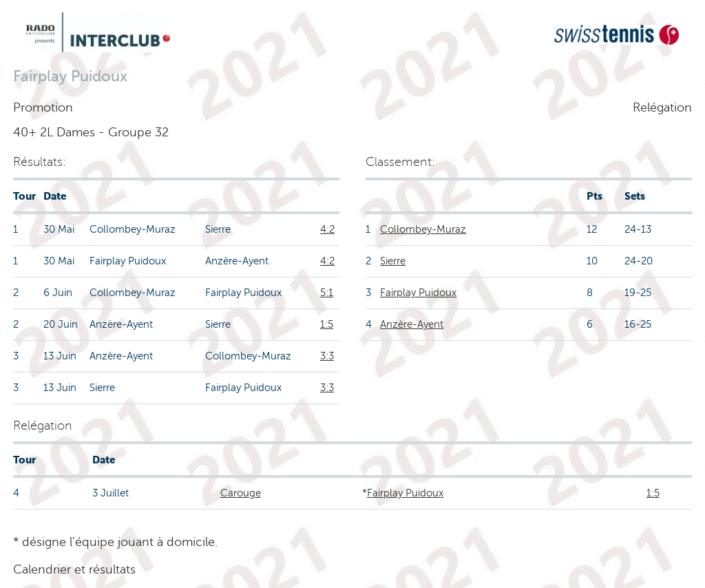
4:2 (327, 229)
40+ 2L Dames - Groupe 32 (91, 132)
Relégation (662, 107)
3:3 (327, 356)
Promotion (43, 107)
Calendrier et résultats (74, 569)
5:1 (327, 293)
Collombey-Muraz (423, 229)
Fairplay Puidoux (418, 293)
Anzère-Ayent (412, 324)
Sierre (393, 261)
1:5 (327, 324)
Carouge (241, 493)
